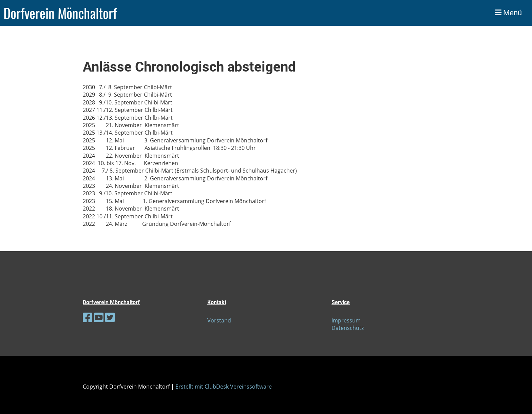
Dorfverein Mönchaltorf (60, 13)
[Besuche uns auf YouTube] (99, 317)
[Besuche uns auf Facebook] (88, 317)
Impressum (346, 320)
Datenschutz (348, 328)
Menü (508, 13)
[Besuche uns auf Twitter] (110, 317)
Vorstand (219, 320)
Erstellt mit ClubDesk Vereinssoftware (224, 387)
